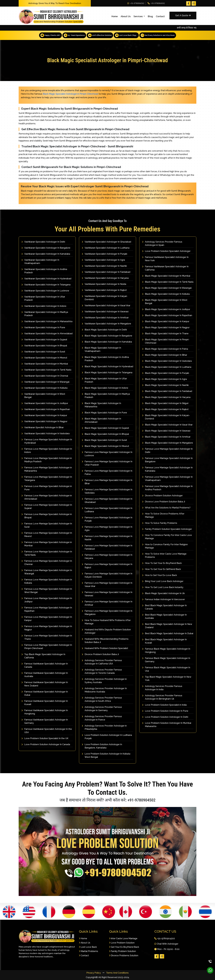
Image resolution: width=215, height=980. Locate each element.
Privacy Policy (94, 973)
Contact (160, 16)
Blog (150, 16)
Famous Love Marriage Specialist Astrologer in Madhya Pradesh (47, 460)
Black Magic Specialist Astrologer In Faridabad (167, 391)
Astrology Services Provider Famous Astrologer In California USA (102, 662)
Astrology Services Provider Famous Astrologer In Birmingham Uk (162, 697)
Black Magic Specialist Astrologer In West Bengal (165, 302)
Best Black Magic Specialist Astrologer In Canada (164, 607)
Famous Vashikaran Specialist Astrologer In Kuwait (45, 703)
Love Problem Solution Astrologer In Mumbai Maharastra (167, 725)
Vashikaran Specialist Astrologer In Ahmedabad (47, 334)
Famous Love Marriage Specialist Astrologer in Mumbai (47, 544)
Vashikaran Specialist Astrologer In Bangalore (46, 248)
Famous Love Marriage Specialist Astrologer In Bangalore (167, 460)
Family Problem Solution (123, 951)
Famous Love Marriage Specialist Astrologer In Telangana (47, 479)
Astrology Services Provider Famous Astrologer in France (102, 718)
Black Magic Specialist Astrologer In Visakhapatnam (101, 349)
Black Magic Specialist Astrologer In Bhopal (105, 434)
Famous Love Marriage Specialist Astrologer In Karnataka (167, 469)
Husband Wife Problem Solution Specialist (105, 648)
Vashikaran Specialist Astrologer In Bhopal (44, 346)
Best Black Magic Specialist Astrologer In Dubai (168, 633)
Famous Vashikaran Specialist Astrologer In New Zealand (45, 684)
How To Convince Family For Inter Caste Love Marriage (167, 537)
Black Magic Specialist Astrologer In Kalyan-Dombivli (166, 417)
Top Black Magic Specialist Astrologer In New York (167, 678)
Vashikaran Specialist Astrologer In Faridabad (106, 272)
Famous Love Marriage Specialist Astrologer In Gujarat (47, 507)
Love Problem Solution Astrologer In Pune (165, 711)
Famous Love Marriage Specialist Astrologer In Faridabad (107, 547)
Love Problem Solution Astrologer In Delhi (165, 717)
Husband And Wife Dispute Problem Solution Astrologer (106, 631)
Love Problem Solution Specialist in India (164, 705)
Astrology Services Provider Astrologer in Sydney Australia (104, 681)
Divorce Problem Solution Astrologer (162, 496)
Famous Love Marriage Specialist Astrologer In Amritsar (107, 603)
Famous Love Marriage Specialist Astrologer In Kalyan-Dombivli (107, 575)
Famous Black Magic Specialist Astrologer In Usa (166, 669)
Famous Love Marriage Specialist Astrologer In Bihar (107, 482)
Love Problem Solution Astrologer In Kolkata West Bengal (106, 755)
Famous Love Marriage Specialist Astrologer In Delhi (167, 451)
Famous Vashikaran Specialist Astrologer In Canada (45, 665)
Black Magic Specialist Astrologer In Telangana (107, 373)
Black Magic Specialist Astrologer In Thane (165, 334)
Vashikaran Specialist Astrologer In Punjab (105, 254)
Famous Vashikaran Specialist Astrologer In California (165, 268)
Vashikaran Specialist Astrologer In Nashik (104, 266)
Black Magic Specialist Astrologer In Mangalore (168, 443)
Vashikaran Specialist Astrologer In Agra (103, 260)
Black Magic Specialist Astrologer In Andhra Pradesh (105, 359)
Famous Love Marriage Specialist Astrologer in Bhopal (47, 516)
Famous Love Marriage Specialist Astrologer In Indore (47, 451)
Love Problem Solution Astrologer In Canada (46, 744)
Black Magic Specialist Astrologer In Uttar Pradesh (104, 380)
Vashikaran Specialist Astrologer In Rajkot (104, 290)
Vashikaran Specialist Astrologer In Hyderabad (46, 279)
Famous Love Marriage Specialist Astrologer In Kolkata (47, 581)
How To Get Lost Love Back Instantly (163, 587)
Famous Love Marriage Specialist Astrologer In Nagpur (47, 628)
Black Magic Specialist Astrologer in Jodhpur (166, 309)
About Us (126, 16)
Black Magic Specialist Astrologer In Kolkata (166, 294)
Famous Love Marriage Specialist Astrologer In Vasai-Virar (107, 585)
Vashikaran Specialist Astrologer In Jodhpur (45, 403)
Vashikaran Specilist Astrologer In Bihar (43, 427)
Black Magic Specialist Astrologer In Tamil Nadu (168, 282)
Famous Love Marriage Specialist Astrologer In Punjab (107, 519)
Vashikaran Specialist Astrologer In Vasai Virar (106, 305)
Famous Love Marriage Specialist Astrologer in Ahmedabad (47, 497)
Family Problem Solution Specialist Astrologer (167, 529)
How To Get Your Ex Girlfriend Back (162, 569)
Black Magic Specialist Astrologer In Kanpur (166, 321)
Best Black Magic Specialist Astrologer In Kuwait (164, 641)
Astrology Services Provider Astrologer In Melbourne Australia (104, 690)
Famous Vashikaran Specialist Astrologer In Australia (45, 675)
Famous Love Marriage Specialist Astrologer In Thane (47, 637)
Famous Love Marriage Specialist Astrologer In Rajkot (107, 566)
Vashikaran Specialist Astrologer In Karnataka (46, 254)
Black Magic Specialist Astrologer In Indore (105, 388)
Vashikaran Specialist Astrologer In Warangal (45, 382)
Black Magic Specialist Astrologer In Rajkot (165, 409)
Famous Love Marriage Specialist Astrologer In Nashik (107, 538)
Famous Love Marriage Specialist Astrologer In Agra (107, 529)
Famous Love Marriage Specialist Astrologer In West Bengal (47, 591)
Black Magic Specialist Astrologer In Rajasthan (167, 315)
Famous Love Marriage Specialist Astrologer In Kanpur (47, 619)
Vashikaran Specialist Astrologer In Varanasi (105, 312)
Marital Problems (89, 951)
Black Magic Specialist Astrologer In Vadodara (167, 361)
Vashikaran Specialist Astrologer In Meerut (44, 358)
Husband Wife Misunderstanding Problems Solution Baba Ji (105, 641)
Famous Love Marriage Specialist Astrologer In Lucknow (107, 454)
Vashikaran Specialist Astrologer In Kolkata (44, 388)
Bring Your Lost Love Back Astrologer (163, 581)
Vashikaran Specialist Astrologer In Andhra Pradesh (44, 271)
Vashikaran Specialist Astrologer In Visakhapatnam (40, 262)
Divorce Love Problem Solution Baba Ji (164, 502)
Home (115, 16)
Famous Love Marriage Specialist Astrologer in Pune (47, 488)
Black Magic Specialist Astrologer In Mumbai (166, 276)
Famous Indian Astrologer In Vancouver (164, 599)
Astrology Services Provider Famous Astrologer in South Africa (102, 699)
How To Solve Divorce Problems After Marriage (163, 515)
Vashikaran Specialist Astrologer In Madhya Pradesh (45, 314)
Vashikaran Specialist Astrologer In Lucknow (45, 291)
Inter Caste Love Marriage (123, 938)
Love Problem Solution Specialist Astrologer (166, 251)
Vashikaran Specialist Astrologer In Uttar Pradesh (43, 298)
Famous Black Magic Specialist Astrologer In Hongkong (166, 650)
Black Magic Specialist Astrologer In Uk (163, 593)
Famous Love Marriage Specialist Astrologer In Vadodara (107, 491)
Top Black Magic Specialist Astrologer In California (43, 656)
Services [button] (138, 16)
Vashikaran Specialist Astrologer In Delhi (43, 242)
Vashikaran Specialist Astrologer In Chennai (45, 376)
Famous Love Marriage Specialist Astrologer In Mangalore (107, 613)
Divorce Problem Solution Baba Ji (100, 654)
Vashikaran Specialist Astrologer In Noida (104, 284)
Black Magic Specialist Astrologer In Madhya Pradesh (106, 396)
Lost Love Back (88, 947)
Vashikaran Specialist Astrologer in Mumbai (45, 364)
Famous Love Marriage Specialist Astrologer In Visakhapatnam (167, 479)
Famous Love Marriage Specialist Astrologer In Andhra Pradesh (167, 488)
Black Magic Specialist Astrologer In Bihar (165, 355)
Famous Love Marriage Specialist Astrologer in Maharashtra (47, 469)
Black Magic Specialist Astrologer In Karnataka (107, 342)
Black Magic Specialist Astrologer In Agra (164, 379)
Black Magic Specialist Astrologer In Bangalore (107, 336)
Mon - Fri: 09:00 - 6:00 (167, 949)
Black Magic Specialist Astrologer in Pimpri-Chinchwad (71, 94)
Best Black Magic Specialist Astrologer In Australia (164, 616)
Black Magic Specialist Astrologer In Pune (104, 413)
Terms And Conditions (117, 973)
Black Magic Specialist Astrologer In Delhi (104, 330)
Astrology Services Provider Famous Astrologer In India (162, 688)
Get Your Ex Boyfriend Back (124, 947)
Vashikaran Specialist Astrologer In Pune (43, 327)
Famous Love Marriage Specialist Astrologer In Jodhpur (47, 600)
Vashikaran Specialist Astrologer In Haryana (105, 278)
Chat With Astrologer (166, 944)
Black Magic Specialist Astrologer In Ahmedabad (101, 420)
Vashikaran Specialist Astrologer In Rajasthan (46, 409)
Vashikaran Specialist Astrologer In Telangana (46, 285)
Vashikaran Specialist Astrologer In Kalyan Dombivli (104, 298)
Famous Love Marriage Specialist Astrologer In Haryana (107, 557)
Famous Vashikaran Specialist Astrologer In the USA (47, 731)
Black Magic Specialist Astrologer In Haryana (166, 397)
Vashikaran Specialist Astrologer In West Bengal (43, 396)
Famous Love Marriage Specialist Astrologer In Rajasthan (47, 609)
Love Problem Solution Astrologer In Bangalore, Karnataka (102, 746)
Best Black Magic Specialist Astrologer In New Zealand (167, 626)
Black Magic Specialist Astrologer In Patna (165, 349)
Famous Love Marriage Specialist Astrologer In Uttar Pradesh (107, 463)
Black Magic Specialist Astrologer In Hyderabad (107, 366)
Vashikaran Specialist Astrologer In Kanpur (44, 415)
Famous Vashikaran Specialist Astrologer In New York (165, 259)
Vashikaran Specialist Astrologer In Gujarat (44, 340)
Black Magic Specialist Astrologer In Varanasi (166, 431)
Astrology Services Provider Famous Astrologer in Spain (162, 243)
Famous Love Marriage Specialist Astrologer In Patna (107, 472)
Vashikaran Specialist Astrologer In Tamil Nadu (46, 370)
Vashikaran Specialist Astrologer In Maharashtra (47, 321)
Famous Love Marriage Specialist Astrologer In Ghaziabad (107, 501)
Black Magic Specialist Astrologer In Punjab (166, 373)
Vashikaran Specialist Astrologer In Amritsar (105, 318)
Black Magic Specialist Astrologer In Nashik (165, 385)
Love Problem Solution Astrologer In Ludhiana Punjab (107, 737)
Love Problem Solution (122, 943)
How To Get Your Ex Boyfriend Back (162, 563)
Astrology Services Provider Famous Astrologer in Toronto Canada (102, 671)
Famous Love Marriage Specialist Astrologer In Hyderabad (47, 441)
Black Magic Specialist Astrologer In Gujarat (105, 428)
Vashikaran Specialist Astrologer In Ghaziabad (106, 242)
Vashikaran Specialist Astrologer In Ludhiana (106, 248)
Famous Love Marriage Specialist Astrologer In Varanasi (107, 594)
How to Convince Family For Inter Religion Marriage (165, 546)
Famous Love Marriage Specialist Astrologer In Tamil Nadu (47, 553)
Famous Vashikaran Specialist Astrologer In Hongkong (45, 712)
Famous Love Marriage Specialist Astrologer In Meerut (47, 535)
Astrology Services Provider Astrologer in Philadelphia (104, 727)
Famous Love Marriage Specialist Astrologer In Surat (47, 525)
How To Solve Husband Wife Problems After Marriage (106, 622)
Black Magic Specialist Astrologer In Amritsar (166, 437)
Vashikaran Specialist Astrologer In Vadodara (46, 433)
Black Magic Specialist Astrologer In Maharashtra (101, 405)
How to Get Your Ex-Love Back (160, 575)
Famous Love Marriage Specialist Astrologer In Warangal (47, 572)
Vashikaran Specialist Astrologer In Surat (43, 352)
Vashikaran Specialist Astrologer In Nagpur (44, 421)
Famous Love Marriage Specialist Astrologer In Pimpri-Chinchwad (47, 647)
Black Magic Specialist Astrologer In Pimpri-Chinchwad (166, 341)
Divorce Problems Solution (124, 955)
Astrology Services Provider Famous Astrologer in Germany (102, 709)
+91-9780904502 (136, 3)
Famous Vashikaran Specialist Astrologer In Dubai (45, 693)
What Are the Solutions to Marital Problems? (166, 508)
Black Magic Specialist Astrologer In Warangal (167, 288)
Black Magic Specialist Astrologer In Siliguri (165, 403)
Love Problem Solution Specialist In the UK (45, 738)
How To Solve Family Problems (160, 523)
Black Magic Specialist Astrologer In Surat (104, 440)
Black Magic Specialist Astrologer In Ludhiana (167, 367)
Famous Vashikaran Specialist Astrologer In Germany (45, 721)
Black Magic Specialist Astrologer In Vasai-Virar (167, 425)
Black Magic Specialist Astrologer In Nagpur (166, 327)
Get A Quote (183, 15)
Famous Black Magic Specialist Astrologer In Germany (166, 660)
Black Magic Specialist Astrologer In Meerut (105, 446)
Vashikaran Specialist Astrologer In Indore (44, 306)
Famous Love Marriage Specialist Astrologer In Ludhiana (107, 510)
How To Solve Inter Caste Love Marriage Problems (164, 555)
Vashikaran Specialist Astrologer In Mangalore (106, 324)
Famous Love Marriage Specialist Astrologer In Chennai (47, 563)
